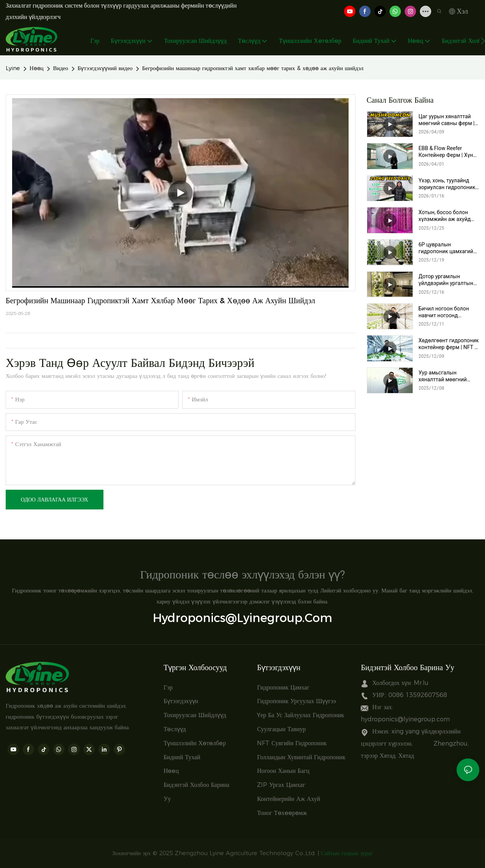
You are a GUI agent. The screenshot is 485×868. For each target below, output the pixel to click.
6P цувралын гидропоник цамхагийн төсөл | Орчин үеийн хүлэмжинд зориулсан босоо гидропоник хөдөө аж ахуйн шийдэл (448, 248)
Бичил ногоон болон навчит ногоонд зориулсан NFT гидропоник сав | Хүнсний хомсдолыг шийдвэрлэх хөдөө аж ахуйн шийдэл (446, 312)
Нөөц (37, 68)
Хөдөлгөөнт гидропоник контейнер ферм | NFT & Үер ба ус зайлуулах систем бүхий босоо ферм (449, 344)
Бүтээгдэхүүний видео (105, 68)
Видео (61, 68)
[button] (483, 41)
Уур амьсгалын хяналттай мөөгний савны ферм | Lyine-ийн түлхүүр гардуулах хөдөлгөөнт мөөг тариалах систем (447, 376)
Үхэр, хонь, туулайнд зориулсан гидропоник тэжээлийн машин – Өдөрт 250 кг (447, 184)
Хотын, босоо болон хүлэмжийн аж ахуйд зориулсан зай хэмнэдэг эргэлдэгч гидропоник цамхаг (449, 216)
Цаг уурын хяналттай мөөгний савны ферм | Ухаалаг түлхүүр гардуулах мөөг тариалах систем (447, 120)
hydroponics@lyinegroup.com (242, 618)
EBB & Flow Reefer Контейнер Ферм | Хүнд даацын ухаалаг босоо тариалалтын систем (447, 152)
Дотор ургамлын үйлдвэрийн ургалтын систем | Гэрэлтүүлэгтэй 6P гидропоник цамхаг (449, 280)
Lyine (13, 68)
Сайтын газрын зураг (347, 853)
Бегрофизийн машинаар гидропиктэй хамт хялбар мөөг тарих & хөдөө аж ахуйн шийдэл (253, 68)
